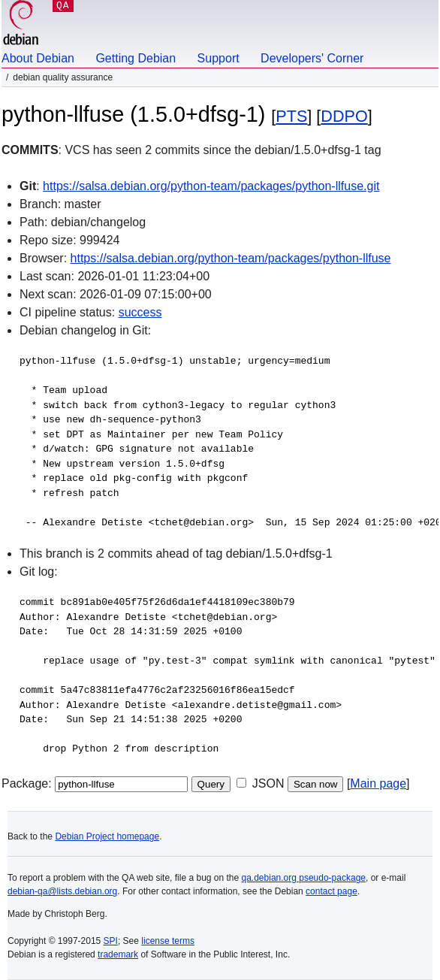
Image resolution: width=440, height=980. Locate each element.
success (140, 312)
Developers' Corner (312, 58)
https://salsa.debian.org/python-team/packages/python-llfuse (231, 258)
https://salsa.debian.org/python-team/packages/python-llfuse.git (211, 186)
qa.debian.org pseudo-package (304, 878)
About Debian (38, 58)
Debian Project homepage (107, 836)
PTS (291, 116)
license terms (168, 941)
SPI (111, 941)
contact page (332, 891)
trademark (118, 954)
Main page (378, 783)
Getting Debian (136, 58)
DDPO (344, 116)
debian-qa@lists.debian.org (62, 891)
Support (218, 58)
